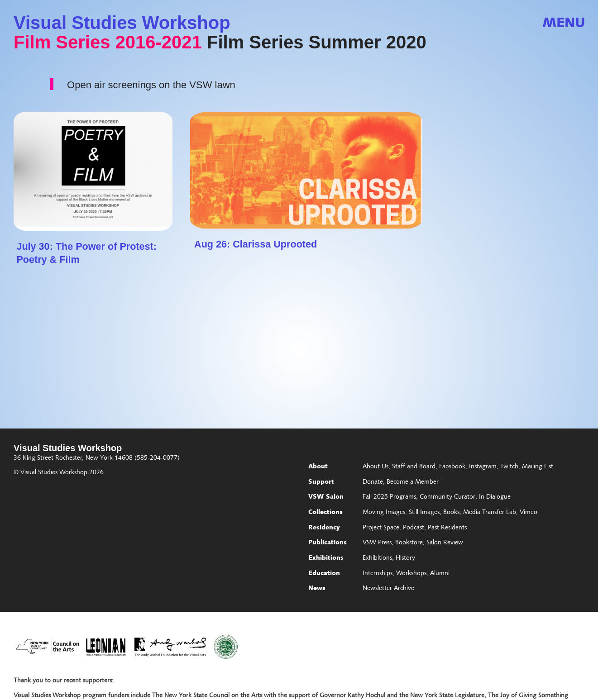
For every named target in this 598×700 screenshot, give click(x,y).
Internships (378, 574)
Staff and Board (414, 467)
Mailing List (538, 467)
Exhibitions (326, 558)
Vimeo (529, 513)
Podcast (414, 528)
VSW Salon (326, 497)
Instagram (483, 467)
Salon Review (445, 543)
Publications (328, 543)
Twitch (509, 467)
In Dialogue (495, 497)
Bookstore (409, 543)
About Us (376, 467)
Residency (324, 528)
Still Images (424, 513)
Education (324, 574)
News (317, 589)
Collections (325, 513)
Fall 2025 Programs (389, 497)
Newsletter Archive (388, 589)
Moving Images (384, 513)
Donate (373, 482)
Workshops (411, 574)
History (405, 558)
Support (321, 482)
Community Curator (447, 497)
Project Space (381, 528)
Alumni (440, 574)
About (318, 467)
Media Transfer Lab (490, 513)
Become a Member (413, 482)
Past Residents (447, 528)
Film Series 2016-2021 (108, 42)
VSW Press (377, 543)
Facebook (452, 467)
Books (451, 513)
